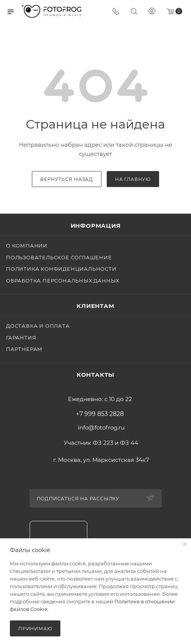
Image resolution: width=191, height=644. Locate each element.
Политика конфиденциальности (61, 269)
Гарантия (21, 338)
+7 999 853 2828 (100, 414)
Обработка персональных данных (63, 281)
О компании (27, 246)
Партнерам (24, 349)
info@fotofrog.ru (101, 427)
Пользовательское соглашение (59, 257)
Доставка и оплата (38, 326)
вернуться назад (67, 179)
